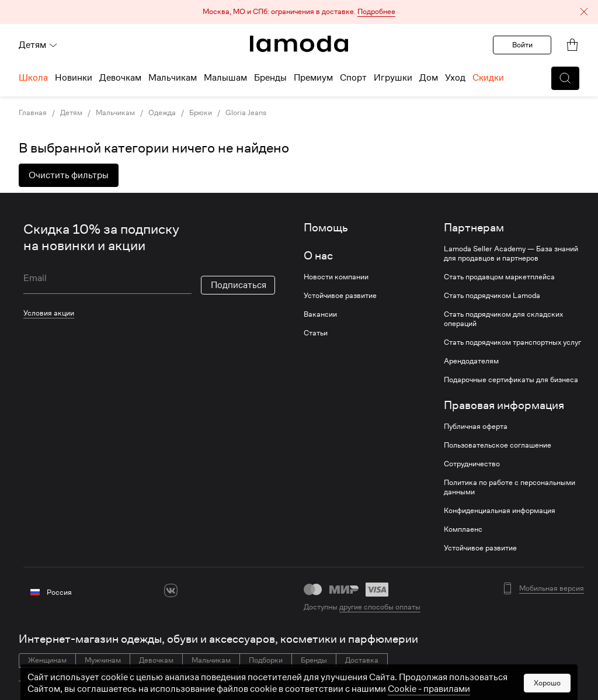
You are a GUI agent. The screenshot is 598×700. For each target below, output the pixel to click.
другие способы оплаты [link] (380, 607)
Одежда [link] (162, 113)
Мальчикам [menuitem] (173, 78)
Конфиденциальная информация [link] (500, 511)
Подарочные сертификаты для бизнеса (511, 380)
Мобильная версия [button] (552, 588)
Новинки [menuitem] (74, 78)
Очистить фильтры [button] (69, 175)
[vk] (171, 590)
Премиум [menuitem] (313, 78)
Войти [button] (522, 45)
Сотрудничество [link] (472, 464)
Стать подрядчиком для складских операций (503, 319)
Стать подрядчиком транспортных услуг (512, 342)
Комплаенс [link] (463, 529)
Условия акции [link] (49, 313)
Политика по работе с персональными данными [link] (510, 487)
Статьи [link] (316, 333)
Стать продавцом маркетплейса (499, 277)
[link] (299, 44)
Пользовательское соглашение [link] (498, 445)
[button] (299, 12)
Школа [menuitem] (33, 78)
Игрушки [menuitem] (393, 78)
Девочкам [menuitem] (120, 78)
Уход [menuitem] (455, 78)
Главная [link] (33, 113)
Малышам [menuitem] (225, 78)
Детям (38, 45)
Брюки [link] (201, 113)
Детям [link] (71, 113)
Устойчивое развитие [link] (340, 296)
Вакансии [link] (320, 314)
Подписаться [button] (239, 285)
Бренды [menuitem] (270, 78)
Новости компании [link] (336, 277)
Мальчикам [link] (115, 113)
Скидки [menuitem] (488, 78)
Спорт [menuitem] (353, 78)
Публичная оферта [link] (476, 427)
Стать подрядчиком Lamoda (492, 296)
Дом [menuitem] (429, 78)
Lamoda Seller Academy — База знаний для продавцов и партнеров (511, 254)
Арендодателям (471, 361)
